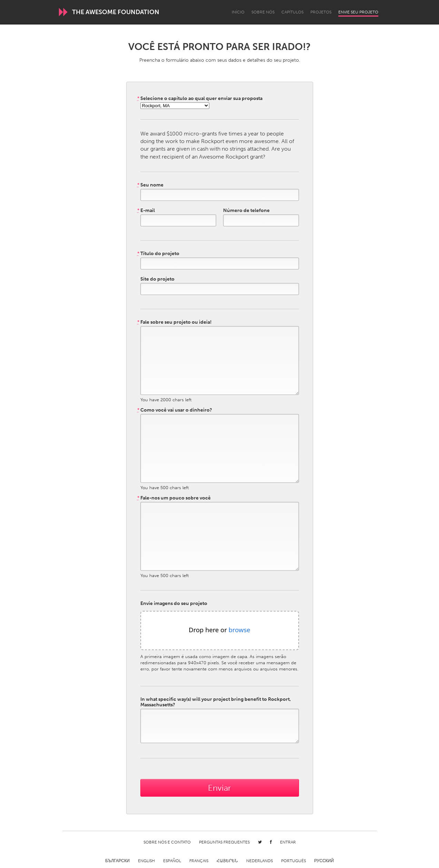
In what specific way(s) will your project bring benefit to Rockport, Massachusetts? (216, 702)
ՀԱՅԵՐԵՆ (227, 861)
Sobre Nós (263, 12)
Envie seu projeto (358, 12)
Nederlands (260, 861)
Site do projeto (157, 279)
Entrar (288, 842)
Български (117, 861)
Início (238, 12)
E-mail (146, 211)
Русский (324, 861)
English (146, 861)
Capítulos (292, 12)
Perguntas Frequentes (224, 842)
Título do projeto (158, 254)
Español (172, 861)
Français (199, 861)
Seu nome (150, 185)
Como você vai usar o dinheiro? (175, 410)
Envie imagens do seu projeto (174, 604)
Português (293, 861)
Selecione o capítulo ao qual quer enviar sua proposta (200, 99)
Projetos (321, 12)
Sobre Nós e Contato (167, 842)
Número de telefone (246, 211)
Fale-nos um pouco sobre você (174, 498)
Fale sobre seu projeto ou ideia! (174, 322)
